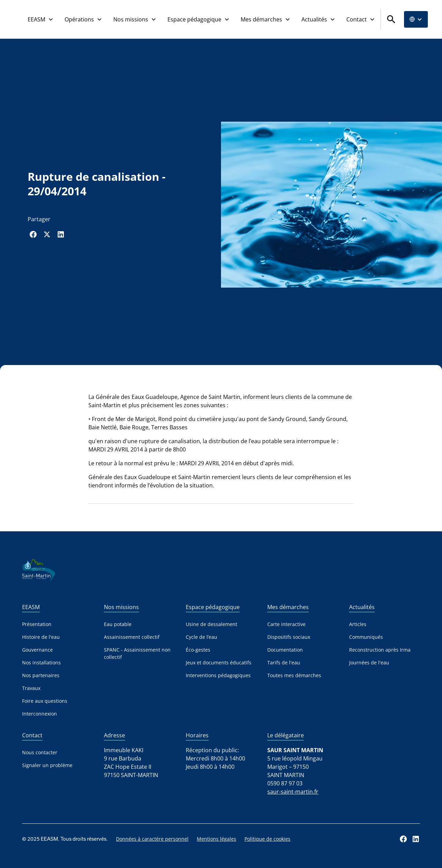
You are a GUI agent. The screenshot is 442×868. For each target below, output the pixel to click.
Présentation (37, 624)
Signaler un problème (47, 765)
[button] (41, 19)
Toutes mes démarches (294, 675)
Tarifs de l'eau (284, 662)
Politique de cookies (267, 839)
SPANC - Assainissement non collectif (137, 653)
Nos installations (41, 662)
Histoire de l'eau (41, 637)
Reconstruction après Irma (380, 650)
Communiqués (366, 637)
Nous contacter (40, 752)
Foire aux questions (45, 701)
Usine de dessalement (212, 624)
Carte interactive (286, 624)
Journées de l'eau (369, 662)
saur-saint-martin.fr (293, 792)
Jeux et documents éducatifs (219, 662)
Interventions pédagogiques (218, 675)
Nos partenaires (41, 675)
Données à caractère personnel (152, 839)
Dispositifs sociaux (289, 637)
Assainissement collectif (132, 637)
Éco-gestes (198, 650)
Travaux (31, 688)
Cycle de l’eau (201, 637)
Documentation (285, 650)
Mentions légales (217, 839)
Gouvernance (37, 650)
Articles (358, 624)
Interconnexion (40, 714)
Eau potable (118, 624)
